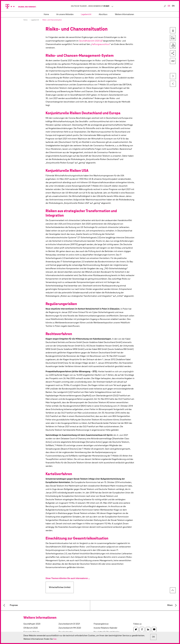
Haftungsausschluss (101, 44)
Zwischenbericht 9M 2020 (70, 628)
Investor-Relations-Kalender (105, 628)
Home (25, 20)
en (173, 6)
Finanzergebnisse (101, 624)
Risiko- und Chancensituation (52, 20)
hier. (70, 639)
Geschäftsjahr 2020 (32, 624)
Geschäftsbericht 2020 (89, 41)
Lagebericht (35, 20)
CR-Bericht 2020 (31, 628)
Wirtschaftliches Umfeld (60, 587)
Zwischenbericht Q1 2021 (69, 624)
